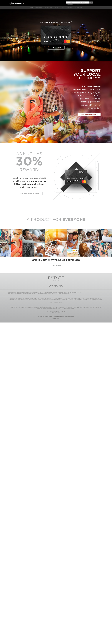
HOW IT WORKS (39, 8)
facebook (51, 286)
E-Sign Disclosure (70, 316)
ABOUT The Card (48, 8)
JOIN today (56, 266)
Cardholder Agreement (56, 320)
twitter (56, 286)
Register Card (79, 8)
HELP (63, 8)
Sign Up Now (56, 48)
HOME (31, 8)
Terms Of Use (41, 316)
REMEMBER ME (70, 5)
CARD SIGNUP (70, 8)
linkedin (61, 286)
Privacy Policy (49, 316)
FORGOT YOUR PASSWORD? (83, 5)
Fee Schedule (66, 320)
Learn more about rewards (29, 194)
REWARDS (57, 8)
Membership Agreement (59, 316)
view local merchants (89, 114)
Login (91, 2)
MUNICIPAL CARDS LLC (60, 311)
